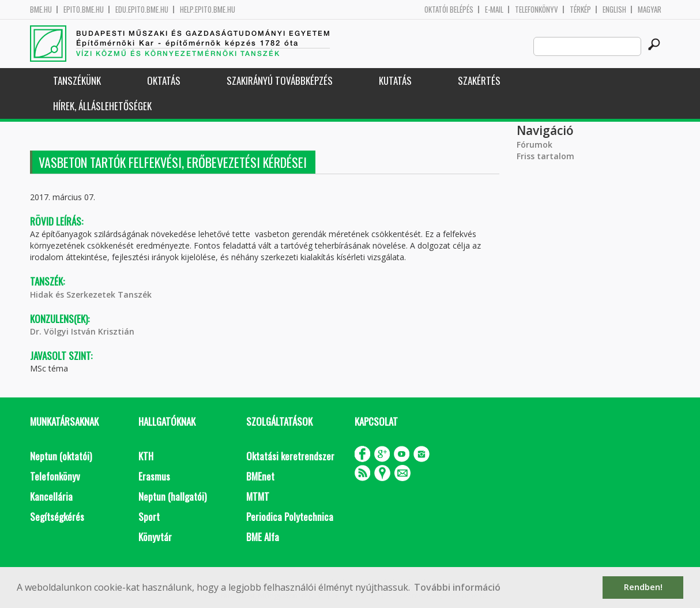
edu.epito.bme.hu (142, 10)
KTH (146, 456)
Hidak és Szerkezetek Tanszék (91, 294)
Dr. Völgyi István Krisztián (82, 331)
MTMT (258, 496)
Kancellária (51, 496)
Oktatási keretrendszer (290, 456)
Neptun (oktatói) (61, 456)
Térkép (580, 10)
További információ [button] (457, 587)
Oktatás (164, 80)
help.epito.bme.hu (208, 10)
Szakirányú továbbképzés (280, 80)
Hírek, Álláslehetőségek (102, 106)
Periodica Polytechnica (290, 517)
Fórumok (535, 145)
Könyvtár (155, 537)
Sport (149, 517)
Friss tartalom (545, 156)
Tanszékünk (77, 80)
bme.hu (41, 10)
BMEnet (260, 476)
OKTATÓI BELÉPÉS (449, 10)
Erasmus (154, 476)
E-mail (494, 10)
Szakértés (479, 80)
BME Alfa (263, 537)
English (614, 10)
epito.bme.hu (84, 10)
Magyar (650, 10)
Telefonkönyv (537, 10)
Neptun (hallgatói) (172, 496)
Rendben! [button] (643, 587)
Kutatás (395, 80)
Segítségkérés (57, 517)
